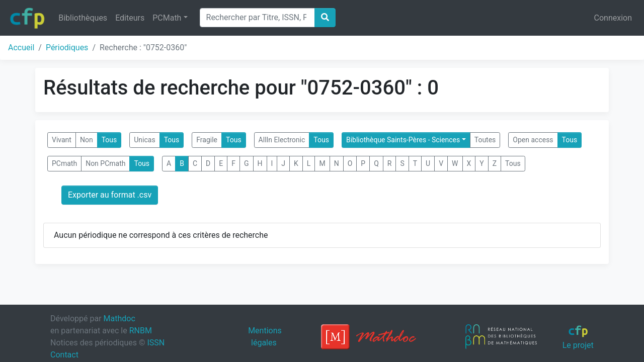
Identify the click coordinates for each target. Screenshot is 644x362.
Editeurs (130, 18)
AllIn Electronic (282, 140)
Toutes (485, 140)
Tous (109, 140)
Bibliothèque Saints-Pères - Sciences (403, 140)
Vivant (62, 140)
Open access (533, 140)
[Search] (257, 18)
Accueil (21, 48)
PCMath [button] (167, 18)
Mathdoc (119, 319)
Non (87, 140)
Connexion (613, 18)
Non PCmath (105, 163)
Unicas (144, 140)
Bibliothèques (83, 18)
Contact (64, 355)
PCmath (64, 163)
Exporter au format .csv (110, 195)
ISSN (156, 343)
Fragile (207, 140)
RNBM (141, 331)
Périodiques (67, 48)
